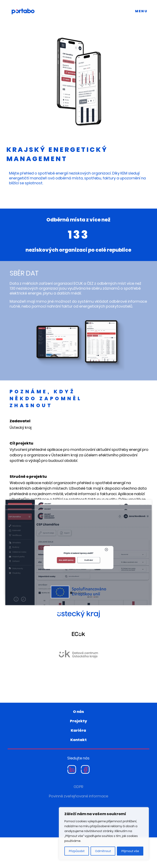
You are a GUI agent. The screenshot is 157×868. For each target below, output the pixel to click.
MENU (141, 11)
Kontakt (78, 770)
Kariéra (78, 761)
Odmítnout (103, 851)
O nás (78, 742)
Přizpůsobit (77, 851)
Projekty (78, 752)
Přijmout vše (130, 851)
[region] (104, 834)
